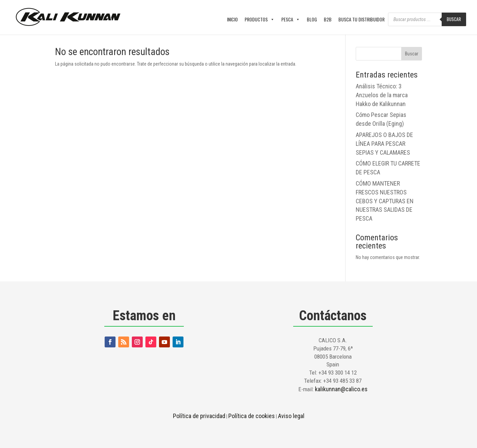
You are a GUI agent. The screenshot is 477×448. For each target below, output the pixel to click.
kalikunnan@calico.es (341, 389)
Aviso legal (291, 416)
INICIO (232, 19)
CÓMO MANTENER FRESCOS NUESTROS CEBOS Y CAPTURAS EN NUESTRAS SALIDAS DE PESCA (385, 201)
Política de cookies (252, 416)
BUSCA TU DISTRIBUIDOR (361, 19)
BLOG (312, 19)
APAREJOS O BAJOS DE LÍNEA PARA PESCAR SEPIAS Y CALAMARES (384, 144)
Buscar (454, 19)
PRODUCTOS (260, 19)
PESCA (291, 19)
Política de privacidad (199, 416)
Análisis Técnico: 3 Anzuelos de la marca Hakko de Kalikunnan (382, 95)
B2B (328, 19)
